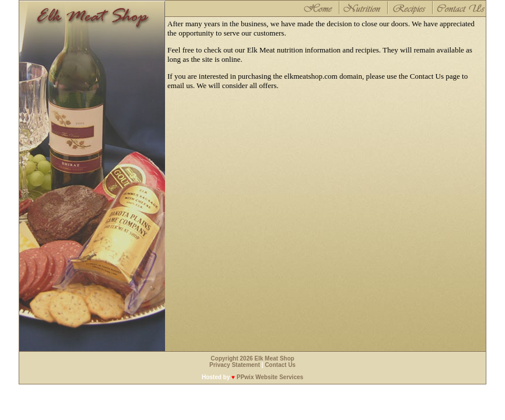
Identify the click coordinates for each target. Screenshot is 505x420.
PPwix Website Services (270, 377)
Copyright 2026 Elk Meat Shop (252, 358)
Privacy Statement (235, 365)
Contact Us (280, 365)
